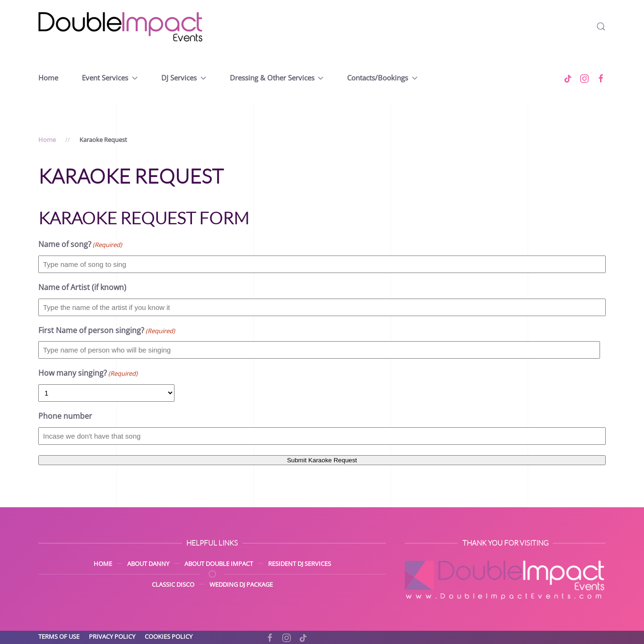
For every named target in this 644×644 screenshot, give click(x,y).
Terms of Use (59, 636)
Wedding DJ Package (241, 584)
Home (48, 78)
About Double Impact (219, 564)
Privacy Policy (112, 636)
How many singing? (88, 373)
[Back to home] (121, 26)
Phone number (65, 416)
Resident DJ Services (300, 564)
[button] (601, 26)
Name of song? (80, 245)
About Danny (148, 564)
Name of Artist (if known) (82, 287)
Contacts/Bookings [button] (382, 78)
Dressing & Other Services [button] (277, 78)
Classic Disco (173, 584)
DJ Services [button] (184, 78)
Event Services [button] (110, 78)
